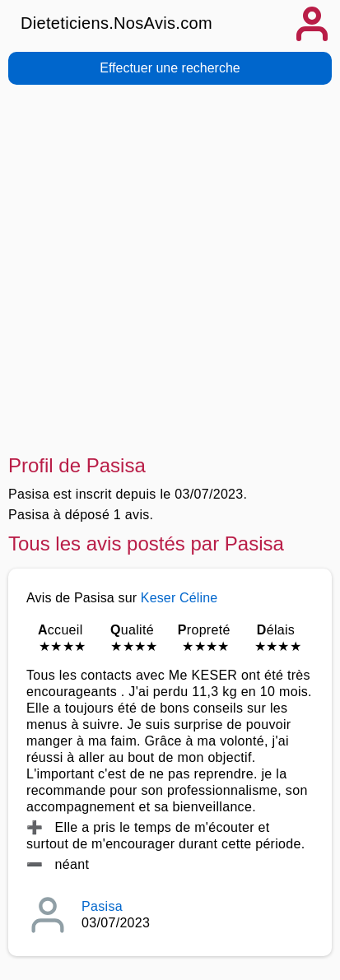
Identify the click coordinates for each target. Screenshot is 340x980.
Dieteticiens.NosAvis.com (116, 23)
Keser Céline (179, 598)
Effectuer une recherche (170, 68)
